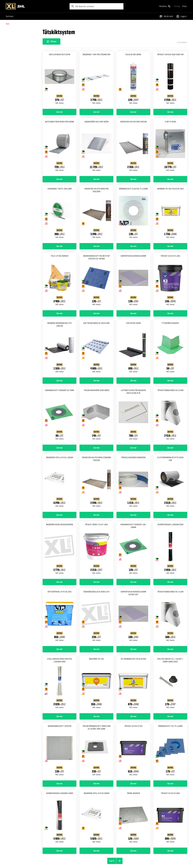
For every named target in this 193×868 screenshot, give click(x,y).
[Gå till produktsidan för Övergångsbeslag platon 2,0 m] (96, 617)
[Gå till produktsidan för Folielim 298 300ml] (133, 80)
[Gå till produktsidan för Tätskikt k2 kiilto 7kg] (133, 752)
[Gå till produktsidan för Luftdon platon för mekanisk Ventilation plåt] (133, 416)
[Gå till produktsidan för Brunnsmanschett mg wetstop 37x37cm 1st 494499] (96, 281)
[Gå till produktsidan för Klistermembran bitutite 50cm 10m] (170, 483)
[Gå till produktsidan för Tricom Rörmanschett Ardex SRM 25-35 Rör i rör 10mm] (96, 752)
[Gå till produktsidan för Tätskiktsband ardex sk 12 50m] (170, 416)
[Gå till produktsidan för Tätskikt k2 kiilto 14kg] (170, 819)
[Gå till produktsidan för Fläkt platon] (170, 147)
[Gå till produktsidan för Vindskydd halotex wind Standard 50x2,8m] (96, 483)
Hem (8, 24)
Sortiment (10, 16)
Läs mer (59, 112)
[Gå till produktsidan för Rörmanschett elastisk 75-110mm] (133, 214)
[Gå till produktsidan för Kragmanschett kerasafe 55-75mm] (59, 416)
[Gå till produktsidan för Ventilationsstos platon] (59, 80)
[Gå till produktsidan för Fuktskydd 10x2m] (133, 349)
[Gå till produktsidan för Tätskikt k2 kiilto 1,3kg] (170, 281)
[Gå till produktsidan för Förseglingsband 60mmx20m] (133, 483)
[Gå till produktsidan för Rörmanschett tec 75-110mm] (170, 752)
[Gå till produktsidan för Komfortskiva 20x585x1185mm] (133, 281)
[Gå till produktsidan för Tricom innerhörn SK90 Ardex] (96, 416)
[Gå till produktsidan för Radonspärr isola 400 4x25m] (96, 147)
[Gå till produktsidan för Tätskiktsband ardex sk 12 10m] (170, 617)
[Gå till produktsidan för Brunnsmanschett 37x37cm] (59, 752)
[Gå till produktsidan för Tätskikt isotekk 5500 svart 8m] (170, 80)
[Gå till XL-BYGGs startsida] (37, 6)
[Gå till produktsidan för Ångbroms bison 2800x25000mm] (59, 550)
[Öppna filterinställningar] (51, 41)
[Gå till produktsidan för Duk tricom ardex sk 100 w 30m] (96, 349)
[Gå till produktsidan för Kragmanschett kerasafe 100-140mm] (133, 550)
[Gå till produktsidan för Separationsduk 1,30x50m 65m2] (170, 550)
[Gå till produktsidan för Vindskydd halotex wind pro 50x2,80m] (96, 214)
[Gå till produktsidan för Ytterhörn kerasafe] (170, 349)
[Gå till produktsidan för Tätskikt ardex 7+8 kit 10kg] (96, 550)
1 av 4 (112, 861)
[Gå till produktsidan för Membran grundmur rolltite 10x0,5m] (59, 349)
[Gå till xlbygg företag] (177, 6)
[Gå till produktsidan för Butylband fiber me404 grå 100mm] (59, 147)
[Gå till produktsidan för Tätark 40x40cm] (133, 819)
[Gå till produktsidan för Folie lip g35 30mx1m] (59, 281)
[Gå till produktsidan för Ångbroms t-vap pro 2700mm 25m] (96, 80)
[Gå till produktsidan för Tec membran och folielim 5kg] (133, 684)
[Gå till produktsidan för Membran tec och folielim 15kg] (170, 214)
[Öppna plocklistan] (165, 6)
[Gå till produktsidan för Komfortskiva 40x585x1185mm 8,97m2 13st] (133, 617)
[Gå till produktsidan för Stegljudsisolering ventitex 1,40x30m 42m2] (59, 684)
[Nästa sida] (119, 861)
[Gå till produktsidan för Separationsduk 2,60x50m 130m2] (59, 819)
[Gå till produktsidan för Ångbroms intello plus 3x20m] (96, 819)
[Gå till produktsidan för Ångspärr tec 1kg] (96, 684)
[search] (96, 6)
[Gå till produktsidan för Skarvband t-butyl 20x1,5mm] (59, 214)
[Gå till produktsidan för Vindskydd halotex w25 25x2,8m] (133, 147)
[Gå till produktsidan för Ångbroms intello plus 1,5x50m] (59, 483)
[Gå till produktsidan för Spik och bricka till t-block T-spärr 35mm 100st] (170, 684)
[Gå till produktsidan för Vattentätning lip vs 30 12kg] (59, 617)
